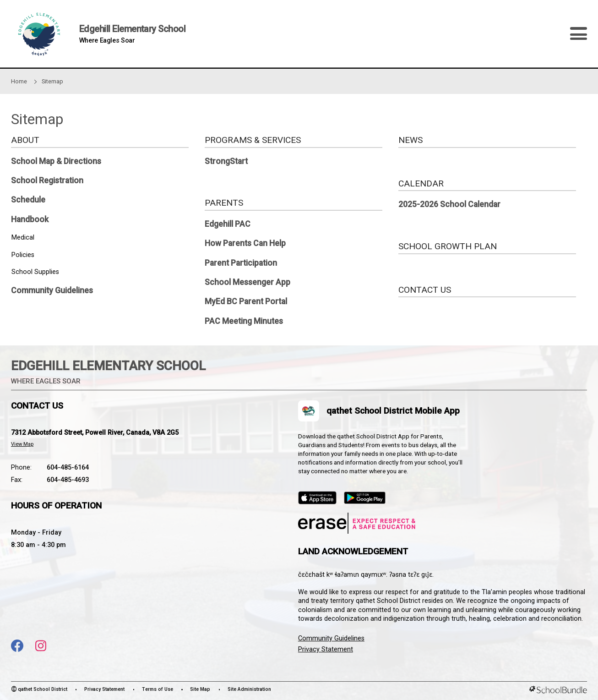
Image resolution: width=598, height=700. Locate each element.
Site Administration (249, 689)
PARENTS (224, 203)
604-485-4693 (68, 480)
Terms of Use (158, 689)
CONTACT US (425, 290)
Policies (23, 255)
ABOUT (25, 140)
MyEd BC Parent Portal (246, 301)
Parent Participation (241, 263)
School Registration (47, 180)
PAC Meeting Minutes (244, 321)
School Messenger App (247, 282)
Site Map (200, 689)
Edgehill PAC (228, 224)
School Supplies (35, 272)
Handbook (30, 219)
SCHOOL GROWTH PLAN (448, 246)
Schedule (28, 200)
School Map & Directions (56, 161)
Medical (23, 238)
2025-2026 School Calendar (449, 204)
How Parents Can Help (245, 243)
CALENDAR (421, 183)
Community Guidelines (52, 290)
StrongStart (226, 161)
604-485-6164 (68, 468)
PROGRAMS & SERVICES (253, 140)
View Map (22, 444)
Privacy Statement (326, 649)
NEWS (410, 140)
